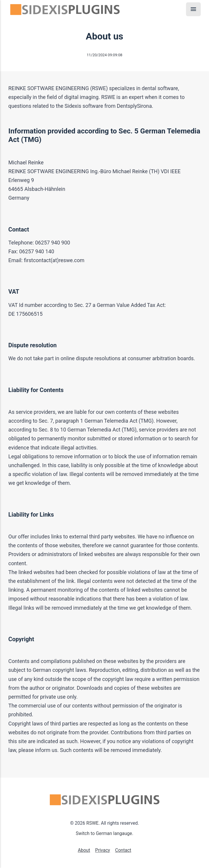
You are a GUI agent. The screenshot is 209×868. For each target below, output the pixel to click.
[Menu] (193, 9)
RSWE (93, 823)
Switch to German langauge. (104, 834)
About (84, 850)
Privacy (103, 850)
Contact (123, 850)
